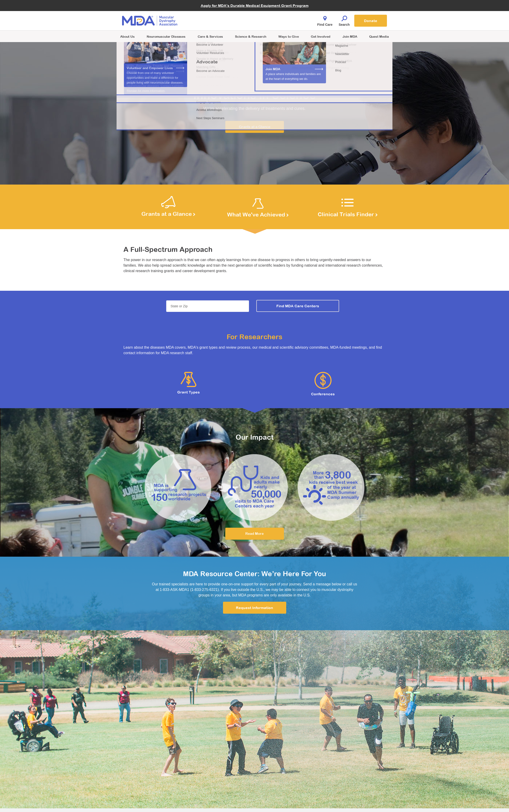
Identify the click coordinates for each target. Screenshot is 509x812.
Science (251, 36)
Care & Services (210, 36)
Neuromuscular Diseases (166, 36)
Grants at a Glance (255, 127)
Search (344, 20)
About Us (127, 36)
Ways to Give (289, 36)
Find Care (325, 20)
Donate (371, 21)
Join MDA (350, 36)
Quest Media (379, 36)
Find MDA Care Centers (298, 306)
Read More (254, 534)
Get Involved (321, 36)
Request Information (254, 608)
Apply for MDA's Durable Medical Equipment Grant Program (255, 6)
